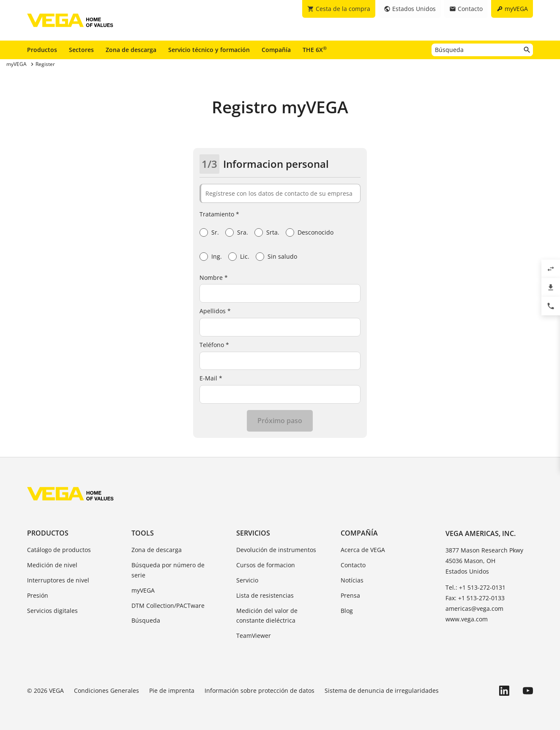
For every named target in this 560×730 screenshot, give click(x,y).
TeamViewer (254, 636)
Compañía (276, 50)
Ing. (217, 256)
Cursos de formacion (266, 565)
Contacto (353, 565)
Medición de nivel (52, 565)
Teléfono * (214, 345)
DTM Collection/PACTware (168, 606)
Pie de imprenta (172, 690)
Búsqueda (146, 620)
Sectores (81, 50)
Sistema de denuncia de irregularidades (382, 690)
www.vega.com (467, 619)
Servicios (253, 533)
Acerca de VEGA (363, 550)
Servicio (247, 580)
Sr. (215, 232)
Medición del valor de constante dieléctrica (267, 616)
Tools (143, 533)
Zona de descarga (131, 50)
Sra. (243, 232)
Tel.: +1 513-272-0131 (475, 587)
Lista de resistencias (265, 595)
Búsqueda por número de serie (168, 570)
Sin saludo (282, 256)
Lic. (245, 256)
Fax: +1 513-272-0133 (475, 598)
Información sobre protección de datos (260, 690)
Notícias (352, 580)
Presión (38, 595)
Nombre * (214, 278)
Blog (347, 611)
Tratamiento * (219, 214)
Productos (42, 50)
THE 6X (315, 49)
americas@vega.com (474, 608)
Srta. (273, 232)
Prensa (350, 595)
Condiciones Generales (107, 690)
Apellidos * (215, 311)
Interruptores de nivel (58, 580)
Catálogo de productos (59, 550)
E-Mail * (211, 378)
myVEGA (143, 590)
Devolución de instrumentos (276, 550)
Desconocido (316, 232)
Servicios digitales (52, 611)
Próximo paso (280, 421)
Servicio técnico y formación (209, 50)
